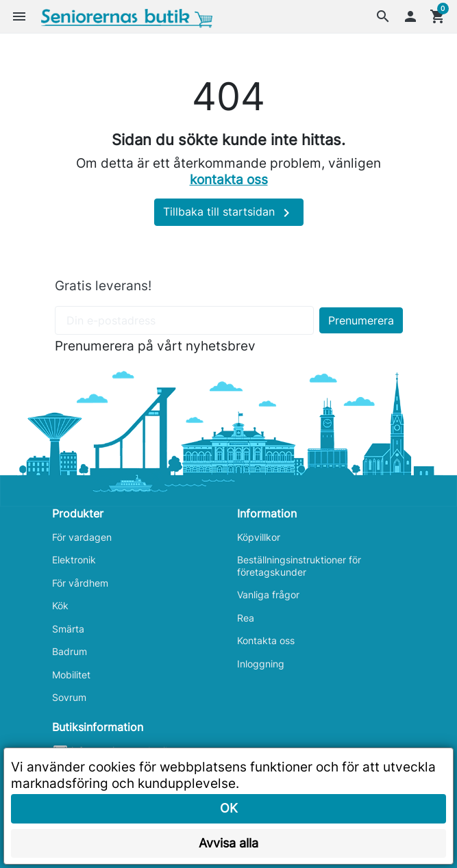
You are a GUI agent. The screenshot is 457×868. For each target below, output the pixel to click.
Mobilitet (71, 675)
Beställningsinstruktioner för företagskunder (299, 566)
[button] (383, 16)
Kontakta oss (266, 640)
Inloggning (261, 664)
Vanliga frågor (268, 595)
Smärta (68, 629)
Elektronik (74, 560)
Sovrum (69, 697)
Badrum (70, 651)
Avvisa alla (228, 843)
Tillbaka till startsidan (229, 213)
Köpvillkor (259, 537)
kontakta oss (229, 179)
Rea (246, 618)
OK (229, 808)
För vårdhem (80, 583)
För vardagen (82, 537)
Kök (60, 605)
